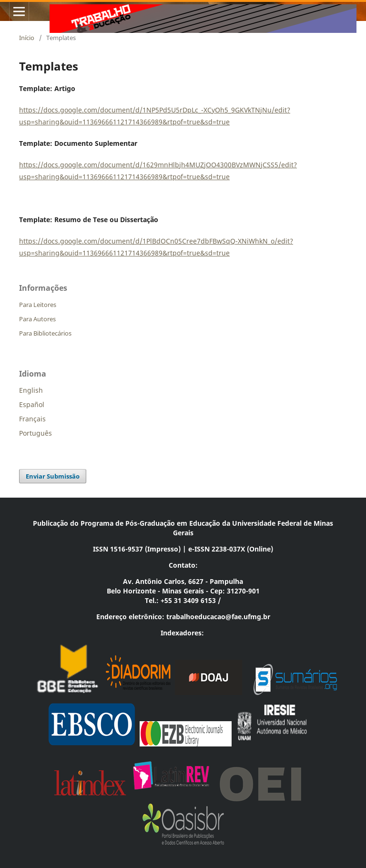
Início (27, 38)
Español (32, 404)
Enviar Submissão (53, 476)
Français (32, 419)
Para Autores (37, 319)
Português (36, 433)
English (31, 390)
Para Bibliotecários (45, 333)
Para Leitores (38, 305)
